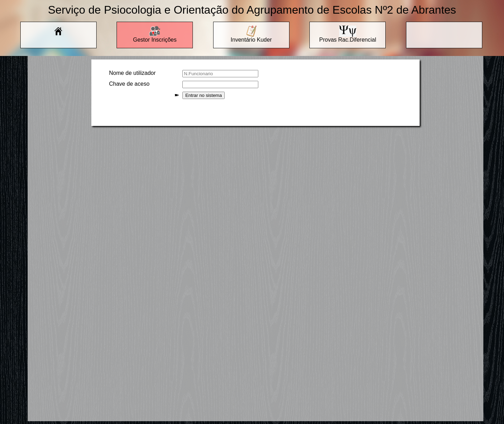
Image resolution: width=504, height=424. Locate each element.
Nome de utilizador (132, 73)
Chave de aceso (129, 84)
